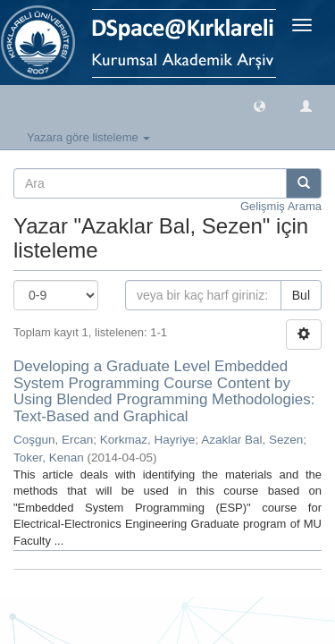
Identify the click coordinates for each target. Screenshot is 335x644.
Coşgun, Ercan (53, 440)
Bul (301, 295)
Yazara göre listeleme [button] (88, 137)
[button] (260, 105)
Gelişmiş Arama (281, 206)
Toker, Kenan (49, 458)
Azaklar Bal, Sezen (252, 440)
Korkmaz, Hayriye (148, 440)
